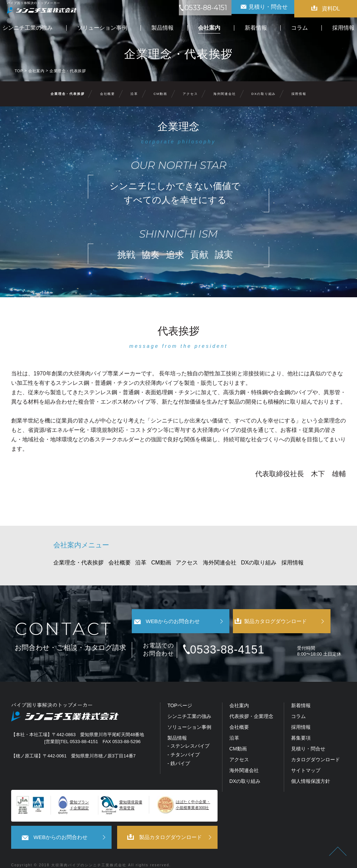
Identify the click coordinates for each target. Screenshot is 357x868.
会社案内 (239, 696)
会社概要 (108, 94)
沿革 (134, 94)
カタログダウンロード (316, 750)
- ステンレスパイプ (188, 737)
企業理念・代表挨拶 (67, 94)
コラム (298, 707)
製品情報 (177, 729)
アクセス (190, 94)
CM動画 (161, 94)
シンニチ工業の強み (189, 707)
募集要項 (301, 729)
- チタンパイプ (184, 745)
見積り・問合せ (308, 739)
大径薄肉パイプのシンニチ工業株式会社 (89, 855)
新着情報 (301, 696)
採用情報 (299, 94)
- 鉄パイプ (179, 754)
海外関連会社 (225, 94)
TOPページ (180, 696)
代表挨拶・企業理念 (251, 707)
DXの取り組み (264, 94)
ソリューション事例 (189, 718)
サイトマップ (306, 761)
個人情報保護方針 (311, 772)
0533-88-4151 (236, 640)
